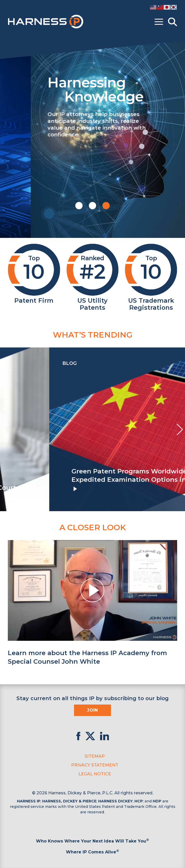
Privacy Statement (95, 765)
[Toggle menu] (159, 22)
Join (92, 710)
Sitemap (95, 756)
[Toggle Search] (172, 22)
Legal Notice (95, 774)
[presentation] (5, 429)
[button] (79, 206)
